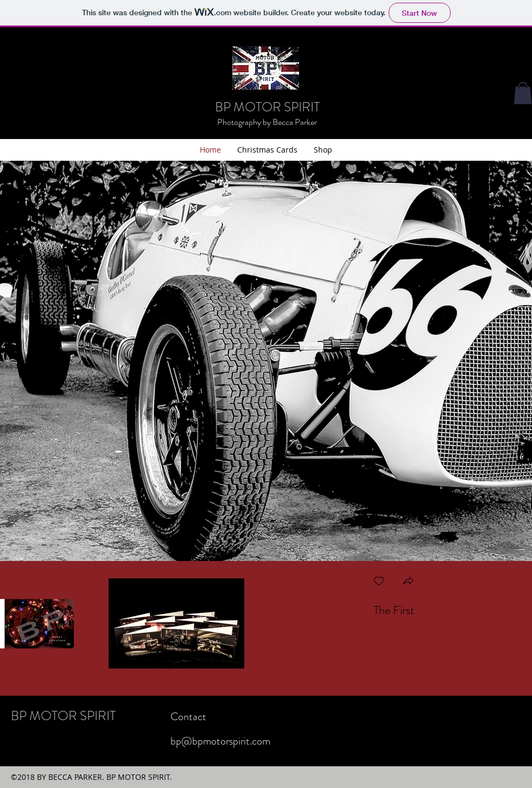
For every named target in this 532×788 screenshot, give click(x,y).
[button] (408, 582)
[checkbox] (379, 582)
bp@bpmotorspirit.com (220, 741)
